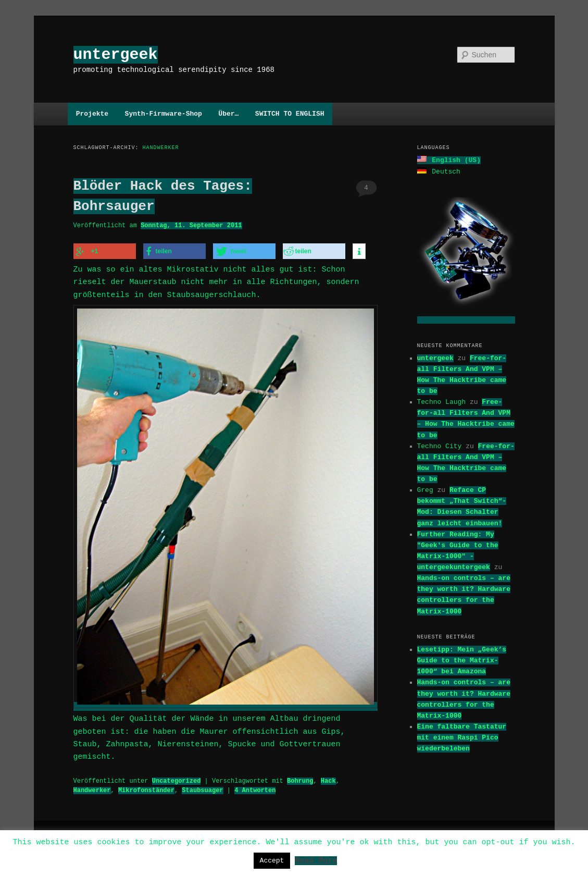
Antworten (255, 787)
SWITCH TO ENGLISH (290, 114)
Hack (328, 778)
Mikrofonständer (146, 787)
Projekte (92, 114)
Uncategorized (177, 778)
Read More (316, 860)
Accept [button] (272, 860)
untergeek (116, 54)
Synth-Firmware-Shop (164, 114)
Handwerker (92, 787)
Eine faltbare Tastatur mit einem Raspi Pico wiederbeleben (462, 736)
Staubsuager (202, 787)
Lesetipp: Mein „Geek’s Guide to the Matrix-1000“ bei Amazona (462, 659)
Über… (228, 114)
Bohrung (300, 778)
